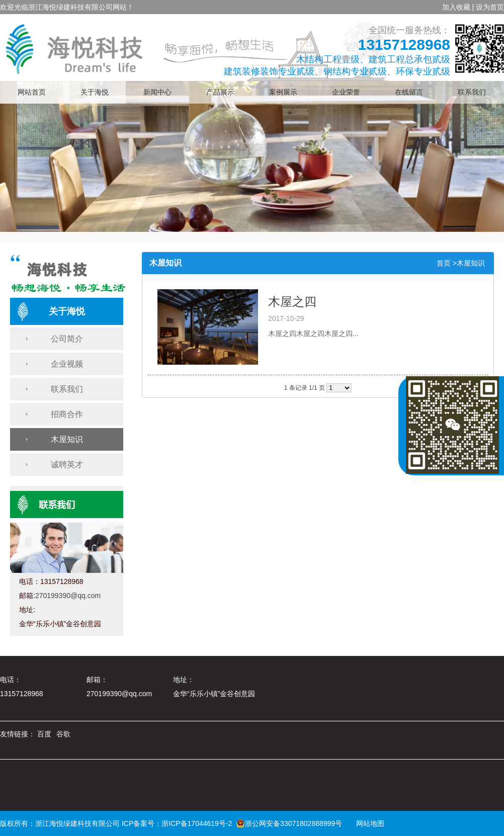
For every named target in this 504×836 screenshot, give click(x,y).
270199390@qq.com (68, 596)
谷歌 (63, 734)
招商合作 (67, 414)
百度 (44, 734)
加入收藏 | (458, 7)
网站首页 (32, 92)
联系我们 (472, 92)
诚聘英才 (67, 465)
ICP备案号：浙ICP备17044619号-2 (177, 823)
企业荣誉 (346, 92)
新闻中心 (157, 92)
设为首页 (490, 7)
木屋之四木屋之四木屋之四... (313, 333)
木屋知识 (67, 439)
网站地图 (367, 823)
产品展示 (220, 92)
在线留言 (409, 92)
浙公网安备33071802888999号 (289, 823)
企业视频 (67, 364)
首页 (444, 263)
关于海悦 (95, 92)
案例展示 (283, 92)
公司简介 (67, 339)
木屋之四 (292, 302)
